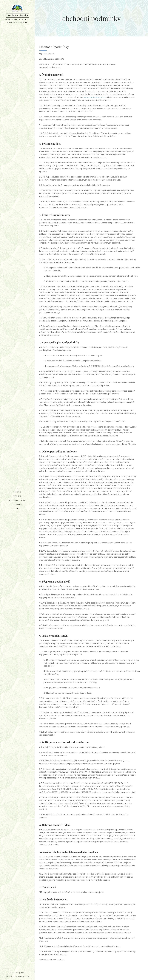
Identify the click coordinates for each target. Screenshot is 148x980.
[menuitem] (17, 492)
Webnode (25, 976)
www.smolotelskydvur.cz (94, 97)
